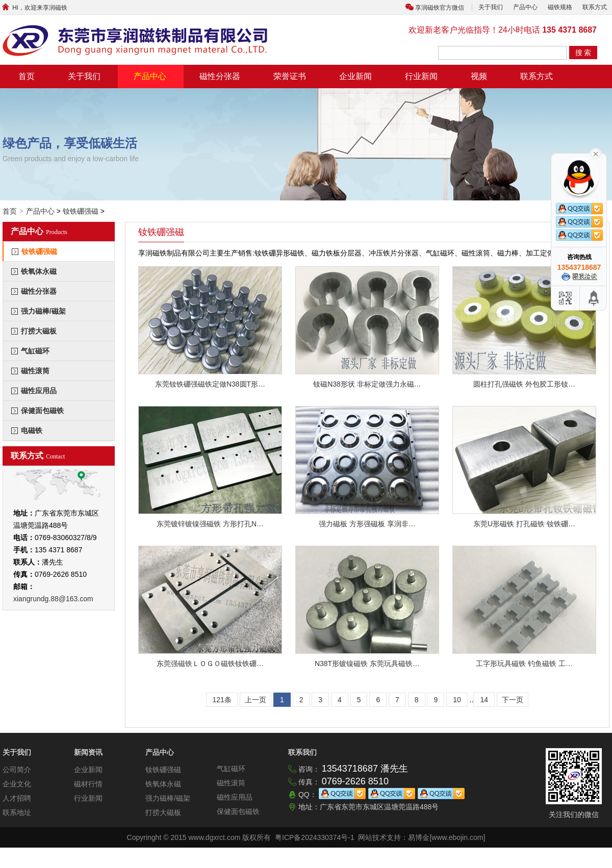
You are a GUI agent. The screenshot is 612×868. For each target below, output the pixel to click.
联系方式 (595, 7)
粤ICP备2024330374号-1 (315, 837)
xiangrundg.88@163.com (53, 599)
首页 (27, 76)
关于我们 (491, 7)
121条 (222, 700)
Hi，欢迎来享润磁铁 (34, 8)
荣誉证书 (290, 76)
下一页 (513, 700)
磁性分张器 (220, 76)
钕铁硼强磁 (81, 211)
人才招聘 (17, 798)
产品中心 (525, 7)
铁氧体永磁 (39, 271)
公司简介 (17, 770)
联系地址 (17, 812)
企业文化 (17, 784)
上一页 (256, 700)
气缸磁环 (35, 351)
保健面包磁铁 (42, 411)
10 (457, 700)
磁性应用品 (39, 391)
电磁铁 (32, 430)
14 (484, 700)
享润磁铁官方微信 (440, 8)
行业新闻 (421, 76)
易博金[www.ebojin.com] (447, 837)
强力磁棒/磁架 (43, 311)
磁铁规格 (560, 7)
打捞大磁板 (39, 331)
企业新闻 (355, 76)
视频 (479, 76)
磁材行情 (88, 784)
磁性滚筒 (35, 371)
